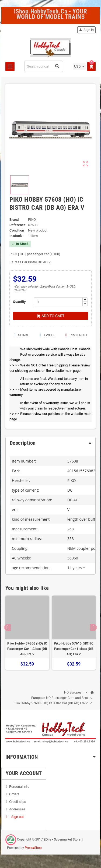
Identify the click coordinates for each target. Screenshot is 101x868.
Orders (14, 794)
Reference (18, 225)
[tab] (50, 443)
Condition (17, 230)
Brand (14, 220)
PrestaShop (33, 848)
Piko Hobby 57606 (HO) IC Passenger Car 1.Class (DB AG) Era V (27, 649)
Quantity (19, 302)
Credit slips (18, 802)
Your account (24, 773)
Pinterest (76, 335)
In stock (16, 236)
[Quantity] (58, 302)
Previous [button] (7, 627)
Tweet (47, 335)
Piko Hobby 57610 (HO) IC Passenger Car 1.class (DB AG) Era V (74, 649)
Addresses (17, 809)
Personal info (19, 787)
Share (21, 335)
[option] (27, 633)
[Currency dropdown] (79, 66)
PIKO (72, 480)
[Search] (44, 66)
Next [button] (94, 627)
